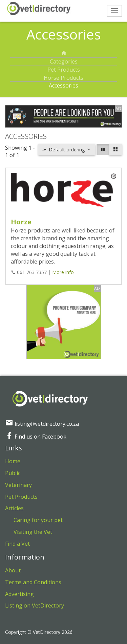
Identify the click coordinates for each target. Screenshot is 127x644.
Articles (14, 508)
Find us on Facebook (36, 437)
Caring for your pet (38, 520)
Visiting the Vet (33, 532)
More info (63, 272)
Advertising (19, 594)
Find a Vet (17, 544)
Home (13, 461)
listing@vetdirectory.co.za (42, 424)
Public (13, 473)
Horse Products (63, 78)
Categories (64, 61)
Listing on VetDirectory (35, 605)
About (13, 570)
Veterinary (18, 485)
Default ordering (67, 150)
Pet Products (64, 70)
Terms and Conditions (33, 582)
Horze (21, 222)
